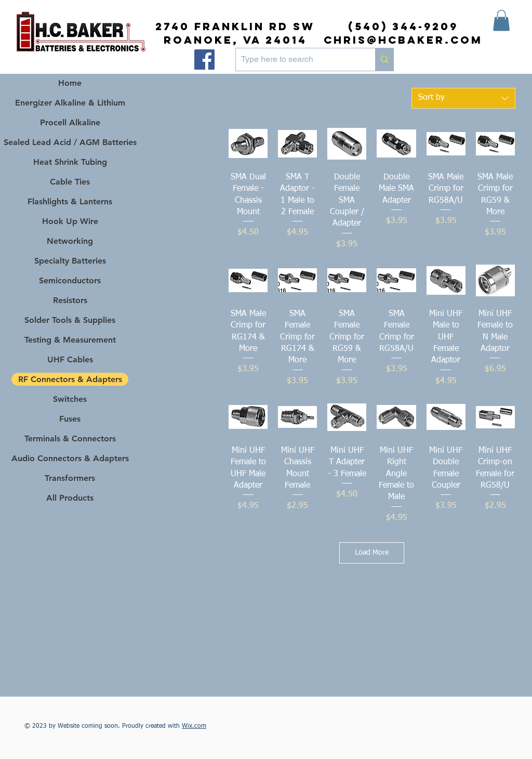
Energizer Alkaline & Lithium (70, 103)
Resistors (70, 300)
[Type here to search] (297, 60)
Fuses (70, 419)
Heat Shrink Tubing (70, 162)
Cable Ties (70, 182)
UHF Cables (70, 359)
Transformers (70, 478)
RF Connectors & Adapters (70, 379)
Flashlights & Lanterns (70, 201)
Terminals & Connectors (70, 439)
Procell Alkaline (70, 122)
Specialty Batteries (70, 261)
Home (70, 83)
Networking (70, 241)
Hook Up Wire (70, 221)
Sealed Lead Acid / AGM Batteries (70, 142)
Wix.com (194, 726)
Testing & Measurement (70, 340)
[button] (501, 21)
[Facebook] (204, 60)
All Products (70, 498)
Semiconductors (70, 280)
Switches (70, 399)
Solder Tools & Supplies (70, 320)
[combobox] (463, 98)
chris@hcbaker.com (403, 40)
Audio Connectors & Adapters (70, 458)
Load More (372, 553)
